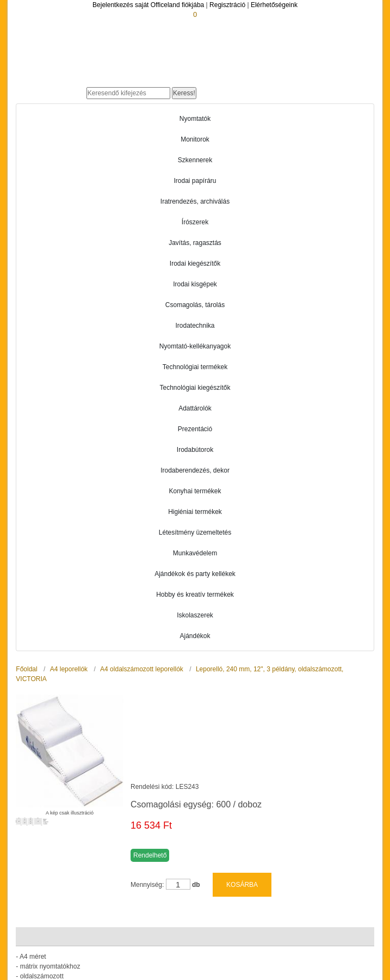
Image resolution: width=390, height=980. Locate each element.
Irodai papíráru (195, 181)
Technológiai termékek (195, 367)
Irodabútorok (195, 450)
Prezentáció (195, 429)
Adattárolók (195, 408)
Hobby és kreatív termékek (195, 595)
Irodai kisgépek (195, 284)
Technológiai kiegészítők (195, 388)
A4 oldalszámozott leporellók (142, 669)
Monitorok (195, 139)
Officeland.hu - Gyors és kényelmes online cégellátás (122, 77)
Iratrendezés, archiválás (195, 201)
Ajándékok (195, 636)
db (196, 857)
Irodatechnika (195, 326)
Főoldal (26, 669)
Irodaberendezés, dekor (195, 470)
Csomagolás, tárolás (195, 305)
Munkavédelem (195, 553)
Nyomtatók (195, 119)
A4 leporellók (69, 669)
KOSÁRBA (242, 857)
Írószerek (195, 222)
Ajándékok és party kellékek (195, 574)
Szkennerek (195, 160)
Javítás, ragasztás (195, 243)
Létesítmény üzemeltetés (195, 532)
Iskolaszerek (195, 615)
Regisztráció (227, 5)
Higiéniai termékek (195, 512)
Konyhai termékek (195, 491)
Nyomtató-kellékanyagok (195, 346)
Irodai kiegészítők (195, 264)
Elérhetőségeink (274, 5)
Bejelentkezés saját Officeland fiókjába (148, 5)
